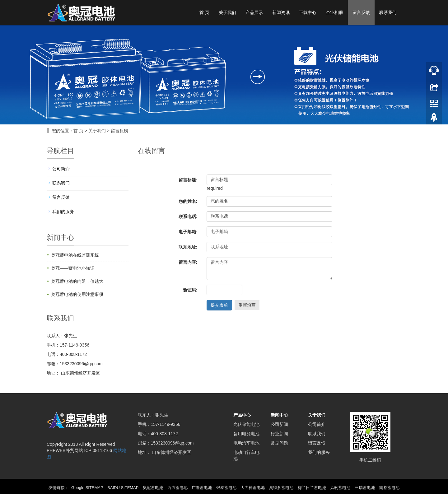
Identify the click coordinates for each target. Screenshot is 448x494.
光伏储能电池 (246, 424)
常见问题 (279, 443)
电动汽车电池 (246, 443)
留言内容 (269, 268)
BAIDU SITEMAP (123, 488)
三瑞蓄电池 (365, 488)
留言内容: (188, 262)
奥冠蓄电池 (153, 488)
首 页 (204, 12)
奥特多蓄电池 (281, 488)
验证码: (190, 290)
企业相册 (334, 12)
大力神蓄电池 (253, 488)
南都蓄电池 (389, 488)
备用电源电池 (246, 434)
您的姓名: (188, 201)
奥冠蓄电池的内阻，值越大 (77, 281)
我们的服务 (63, 212)
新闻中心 (279, 415)
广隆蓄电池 (202, 488)
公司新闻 (279, 424)
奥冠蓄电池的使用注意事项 (77, 294)
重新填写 (247, 305)
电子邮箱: (188, 232)
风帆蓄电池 (340, 488)
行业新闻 (279, 434)
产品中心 (242, 415)
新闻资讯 (281, 12)
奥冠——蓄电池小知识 (73, 268)
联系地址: (188, 247)
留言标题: (188, 180)
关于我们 (227, 12)
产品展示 (254, 12)
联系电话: (188, 217)
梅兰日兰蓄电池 (312, 488)
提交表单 (219, 305)
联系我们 (388, 12)
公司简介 (61, 169)
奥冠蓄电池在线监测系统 (75, 255)
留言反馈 (361, 12)
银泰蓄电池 (226, 488)
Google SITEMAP (87, 488)
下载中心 (308, 12)
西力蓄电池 (177, 488)
